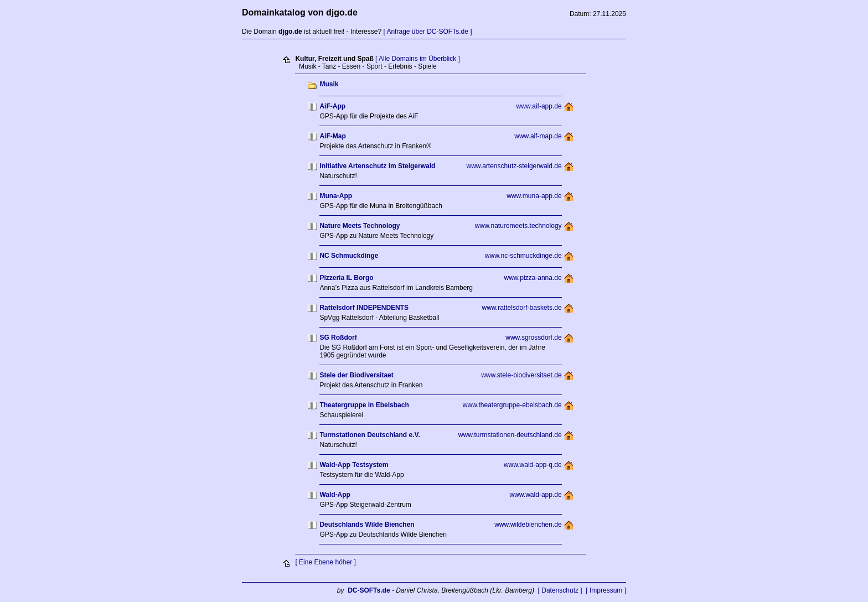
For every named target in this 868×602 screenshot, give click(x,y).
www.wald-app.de (536, 495)
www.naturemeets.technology (518, 226)
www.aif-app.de (539, 106)
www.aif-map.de (538, 136)
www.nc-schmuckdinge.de (523, 256)
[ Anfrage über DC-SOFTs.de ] (427, 32)
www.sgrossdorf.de (533, 338)
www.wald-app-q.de (533, 465)
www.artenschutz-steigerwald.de (514, 166)
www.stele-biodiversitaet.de (521, 375)
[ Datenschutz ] (560, 590)
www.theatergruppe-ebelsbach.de (512, 405)
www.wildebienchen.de (528, 525)
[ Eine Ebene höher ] (325, 562)
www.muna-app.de (534, 196)
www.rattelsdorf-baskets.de (522, 308)
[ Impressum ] (606, 590)
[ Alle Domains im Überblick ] (418, 59)
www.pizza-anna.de (533, 278)
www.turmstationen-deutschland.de (510, 435)
